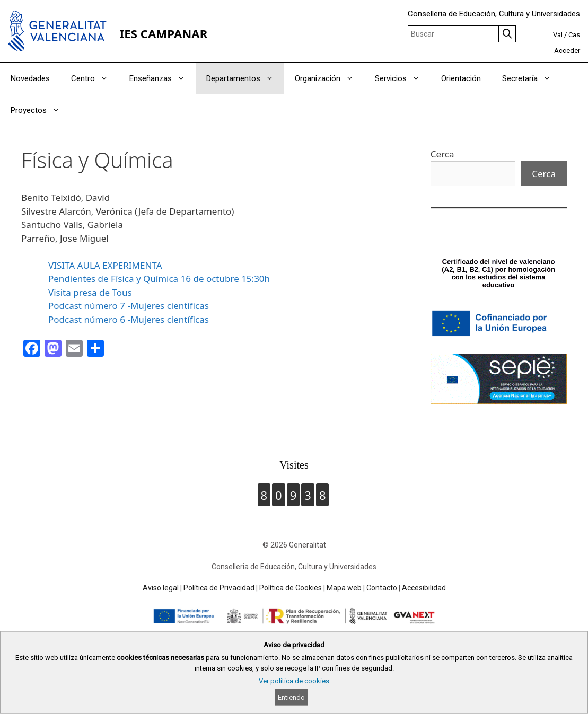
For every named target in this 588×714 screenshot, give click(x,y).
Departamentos (245, 78)
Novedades (30, 78)
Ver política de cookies (294, 681)
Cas (574, 35)
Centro (95, 78)
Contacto (382, 588)
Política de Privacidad (219, 588)
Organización (330, 78)
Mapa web (344, 588)
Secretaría (532, 78)
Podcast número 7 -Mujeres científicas (129, 306)
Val (558, 35)
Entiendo (291, 697)
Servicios (403, 78)
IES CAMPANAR (164, 33)
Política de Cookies (291, 588)
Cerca (442, 154)
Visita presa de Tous (90, 292)
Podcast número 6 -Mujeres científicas (129, 319)
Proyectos (41, 110)
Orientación (461, 78)
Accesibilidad (424, 588)
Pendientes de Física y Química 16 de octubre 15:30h (159, 279)
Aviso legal (161, 588)
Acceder (567, 51)
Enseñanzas (163, 78)
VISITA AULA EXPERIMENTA (105, 265)
